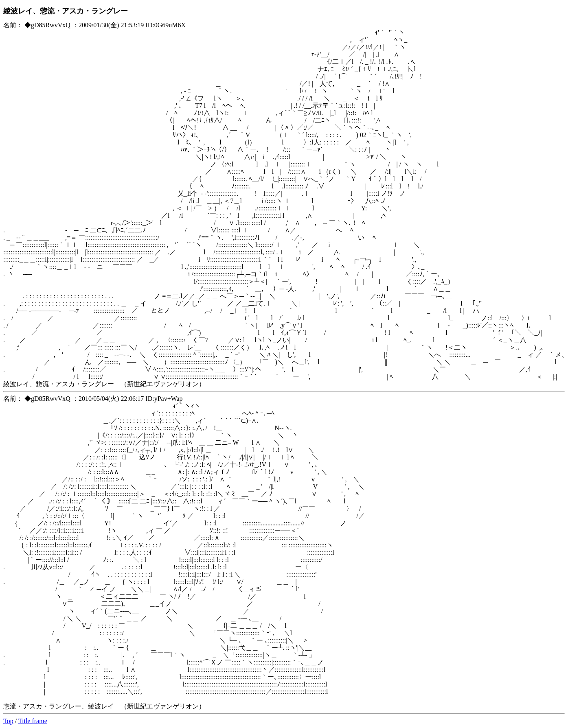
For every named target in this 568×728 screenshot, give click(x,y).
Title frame (33, 721)
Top (8, 721)
